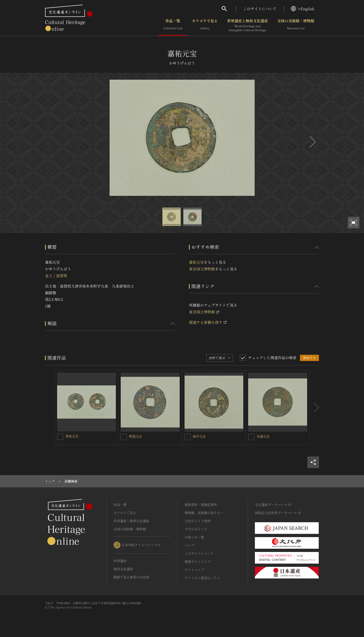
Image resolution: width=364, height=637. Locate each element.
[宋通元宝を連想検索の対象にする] (251, 437)
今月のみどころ (196, 529)
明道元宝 (136, 436)
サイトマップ (194, 570)
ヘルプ (189, 545)
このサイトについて (260, 9)
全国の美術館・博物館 (296, 25)
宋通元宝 (263, 436)
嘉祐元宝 (196, 262)
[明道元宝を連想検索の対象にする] (124, 437)
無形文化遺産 (123, 569)
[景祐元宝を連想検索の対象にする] (60, 437)
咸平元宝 (199, 436)
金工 (49, 276)
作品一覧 (173, 25)
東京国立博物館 (202, 269)
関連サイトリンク (198, 561)
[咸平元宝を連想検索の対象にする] (188, 437)
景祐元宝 (72, 436)
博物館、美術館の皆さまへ (204, 513)
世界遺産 (120, 561)
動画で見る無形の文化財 (131, 577)
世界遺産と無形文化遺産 (247, 25)
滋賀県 (62, 276)
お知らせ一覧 (194, 537)
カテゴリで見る (205, 25)
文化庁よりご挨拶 (198, 521)
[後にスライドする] (312, 142)
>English (303, 9)
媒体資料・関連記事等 (201, 505)
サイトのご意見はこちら (202, 578)
